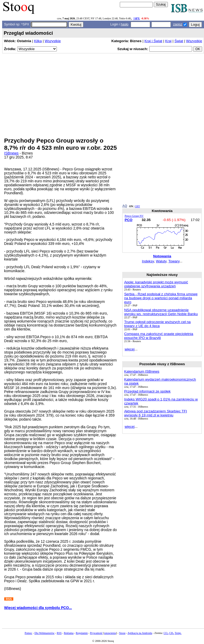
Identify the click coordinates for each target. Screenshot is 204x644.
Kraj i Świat (153, 41)
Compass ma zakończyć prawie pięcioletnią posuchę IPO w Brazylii (159, 336)
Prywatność (96, 633)
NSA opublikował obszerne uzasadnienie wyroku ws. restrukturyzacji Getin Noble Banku (161, 312)
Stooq (122, 633)
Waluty (161, 261)
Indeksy (148, 261)
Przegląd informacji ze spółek (147, 391)
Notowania (162, 256)
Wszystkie (53, 41)
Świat (179, 41)
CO (166, 633)
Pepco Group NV (134, 216)
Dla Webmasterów (44, 633)
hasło (124, 24)
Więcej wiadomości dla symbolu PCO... (38, 608)
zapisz (178, 24)
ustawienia (110, 633)
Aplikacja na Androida (140, 633)
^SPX (136, 18)
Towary (174, 261)
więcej (129, 349)
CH (172, 633)
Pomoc (28, 633)
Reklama (69, 633)
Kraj (168, 41)
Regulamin (82, 633)
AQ (125, 206)
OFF (137, 206)
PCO (128, 220)
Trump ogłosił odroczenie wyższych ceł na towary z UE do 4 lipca (157, 324)
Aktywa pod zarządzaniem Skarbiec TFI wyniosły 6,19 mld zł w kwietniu (156, 413)
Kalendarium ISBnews (142, 371)
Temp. (178, 633)
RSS (59, 633)
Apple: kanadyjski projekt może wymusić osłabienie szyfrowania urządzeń (156, 284)
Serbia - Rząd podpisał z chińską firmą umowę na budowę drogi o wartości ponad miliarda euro (161, 298)
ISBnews (11, 153)
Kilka (38, 41)
